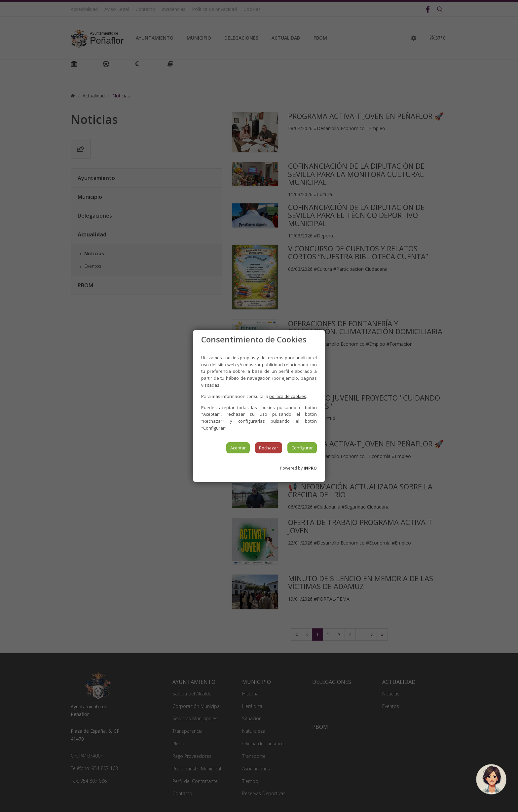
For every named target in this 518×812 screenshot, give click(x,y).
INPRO (310, 468)
